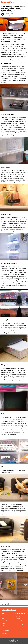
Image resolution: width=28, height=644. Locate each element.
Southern (3, 624)
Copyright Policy (18, 622)
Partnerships (4, 633)
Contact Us (4, 635)
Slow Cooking (4, 620)
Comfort (3, 618)
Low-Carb (3, 625)
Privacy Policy (18, 618)
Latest (3, 617)
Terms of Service (18, 617)
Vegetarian (4, 627)
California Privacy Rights (20, 620)
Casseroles (4, 622)
